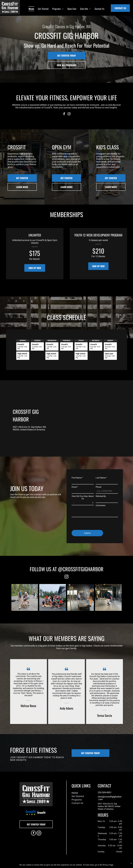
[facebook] (64, 114)
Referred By (101, 496)
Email (75, 487)
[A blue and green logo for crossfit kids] (31, 813)
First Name (77, 478)
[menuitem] (31, 9)
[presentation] (91, 522)
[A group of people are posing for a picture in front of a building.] (53, 597)
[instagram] (69, 114)
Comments (101, 505)
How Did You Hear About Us (83, 497)
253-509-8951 (105, 792)
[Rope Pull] (25, 597)
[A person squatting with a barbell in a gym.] (108, 597)
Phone (99, 487)
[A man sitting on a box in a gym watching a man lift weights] (80, 597)
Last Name (101, 478)
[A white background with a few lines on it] (41, 813)
